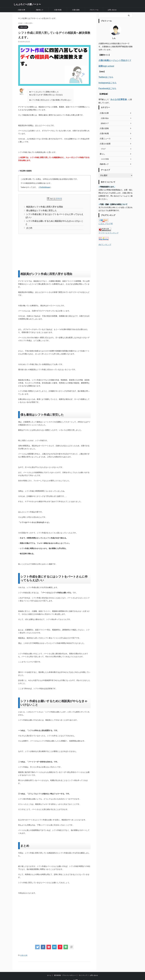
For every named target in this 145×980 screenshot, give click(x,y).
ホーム (49, 967)
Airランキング (104, 242)
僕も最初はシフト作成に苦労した (40, 210)
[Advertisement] (54, 244)
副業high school (105, 66)
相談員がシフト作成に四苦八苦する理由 (43, 207)
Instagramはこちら (106, 82)
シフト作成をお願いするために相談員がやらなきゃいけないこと (53, 217)
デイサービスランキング (107, 230)
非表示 (59, 198)
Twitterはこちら (105, 76)
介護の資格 (76, 10)
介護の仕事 (21, 10)
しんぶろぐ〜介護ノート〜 (27, 4)
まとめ (29, 220)
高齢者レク (40, 10)
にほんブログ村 (105, 221)
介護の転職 (58, 10)
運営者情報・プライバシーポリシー (65, 967)
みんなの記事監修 (117, 98)
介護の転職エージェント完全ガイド (112, 60)
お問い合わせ (112, 10)
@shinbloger (44, 187)
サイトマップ (83, 967)
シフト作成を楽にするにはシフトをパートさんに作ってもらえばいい (54, 213)
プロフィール (94, 10)
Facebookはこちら (106, 87)
